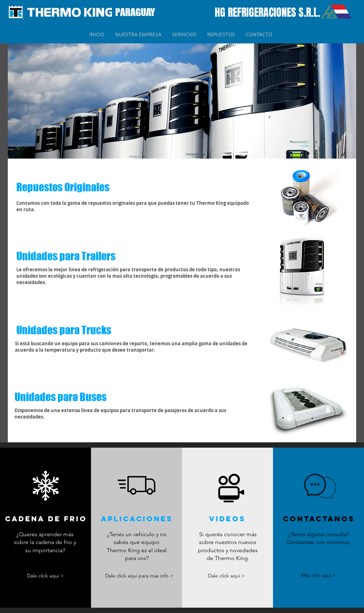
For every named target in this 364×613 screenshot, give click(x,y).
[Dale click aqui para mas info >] (139, 576)
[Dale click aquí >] (226, 576)
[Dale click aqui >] (45, 576)
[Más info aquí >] (318, 576)
